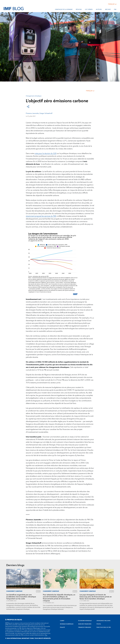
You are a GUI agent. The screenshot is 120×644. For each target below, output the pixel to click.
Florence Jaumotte (32, 113)
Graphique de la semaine (64, 10)
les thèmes (89, 10)
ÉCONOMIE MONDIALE (85, 621)
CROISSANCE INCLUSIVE (103, 621)
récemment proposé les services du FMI (41, 216)
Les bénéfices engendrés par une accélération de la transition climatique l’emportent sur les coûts (21, 597)
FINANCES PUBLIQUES (85, 627)
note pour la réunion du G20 (45, 154)
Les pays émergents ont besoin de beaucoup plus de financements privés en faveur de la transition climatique (96, 597)
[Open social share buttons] (28, 106)
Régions (79, 10)
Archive (108, 10)
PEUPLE (99, 624)
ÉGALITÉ (62, 627)
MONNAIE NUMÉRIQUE (67, 624)
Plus (46, 635)
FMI (115, 10)
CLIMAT (62, 621)
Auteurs (99, 10)
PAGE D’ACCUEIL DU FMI (104, 627)
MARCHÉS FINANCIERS (85, 624)
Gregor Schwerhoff (46, 113)
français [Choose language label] (111, 4)
